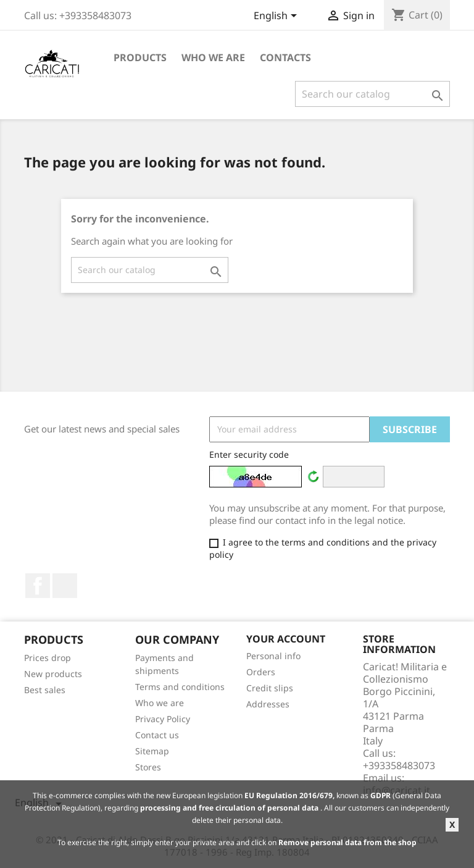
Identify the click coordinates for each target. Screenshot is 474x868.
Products (140, 57)
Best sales (45, 690)
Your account (286, 639)
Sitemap (152, 751)
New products (53, 674)
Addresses (268, 704)
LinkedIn (65, 586)
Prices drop (48, 658)
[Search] (372, 94)
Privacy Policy (163, 719)
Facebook (38, 586)
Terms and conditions (180, 687)
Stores (148, 767)
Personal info (273, 656)
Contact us (157, 735)
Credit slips (270, 688)
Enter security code (249, 454)
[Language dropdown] (277, 17)
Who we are (213, 57)
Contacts (285, 57)
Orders (261, 672)
